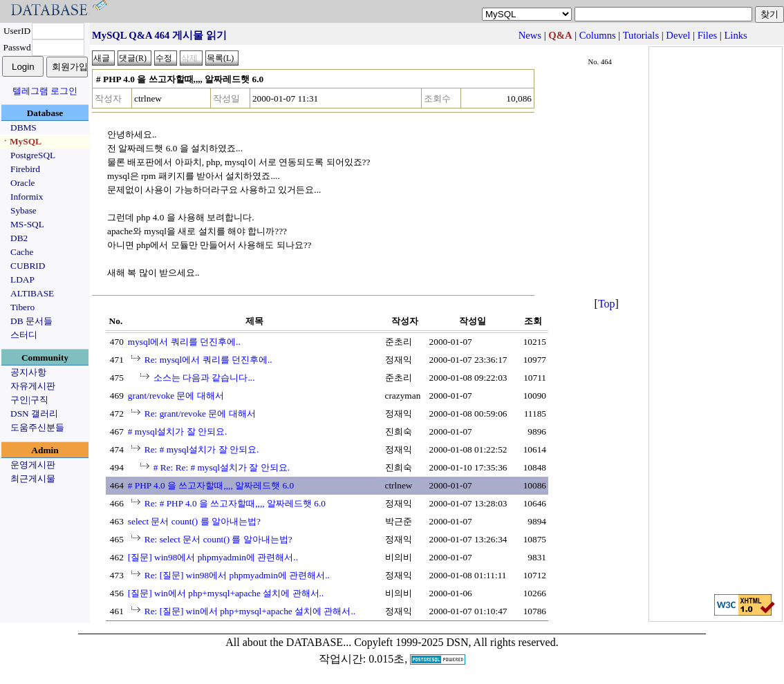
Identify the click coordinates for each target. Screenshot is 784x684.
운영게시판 (33, 465)
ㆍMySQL (21, 141)
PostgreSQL (33, 155)
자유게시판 (33, 386)
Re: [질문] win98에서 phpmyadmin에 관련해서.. (237, 575)
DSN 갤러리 (34, 414)
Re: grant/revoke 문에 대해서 (200, 414)
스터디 (24, 335)
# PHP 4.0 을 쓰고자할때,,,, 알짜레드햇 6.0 (211, 485)
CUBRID (28, 266)
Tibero (22, 307)
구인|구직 (29, 400)
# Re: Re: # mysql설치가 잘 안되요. (222, 467)
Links (735, 35)
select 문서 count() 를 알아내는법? (194, 521)
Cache (22, 252)
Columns (598, 35)
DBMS (24, 127)
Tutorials (641, 35)
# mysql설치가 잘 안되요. (178, 431)
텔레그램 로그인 (45, 91)
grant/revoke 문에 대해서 (176, 396)
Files (708, 35)
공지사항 (28, 372)
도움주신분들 (37, 427)
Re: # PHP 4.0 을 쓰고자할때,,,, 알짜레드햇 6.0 (235, 503)
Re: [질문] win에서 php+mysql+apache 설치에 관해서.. (250, 611)
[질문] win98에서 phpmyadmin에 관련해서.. (213, 557)
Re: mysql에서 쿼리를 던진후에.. (208, 360)
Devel (678, 35)
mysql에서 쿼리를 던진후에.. (184, 342)
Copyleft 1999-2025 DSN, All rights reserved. (456, 642)
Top (607, 304)
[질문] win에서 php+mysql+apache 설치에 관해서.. (226, 593)
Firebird (25, 169)
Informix (27, 197)
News (530, 35)
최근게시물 (33, 478)
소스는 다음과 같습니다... (204, 378)
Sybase (24, 210)
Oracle (23, 183)
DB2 (19, 238)
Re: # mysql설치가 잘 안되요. (202, 449)
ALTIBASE (32, 293)
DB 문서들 (31, 321)
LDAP (22, 279)
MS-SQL (27, 224)
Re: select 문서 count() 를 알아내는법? (218, 539)
